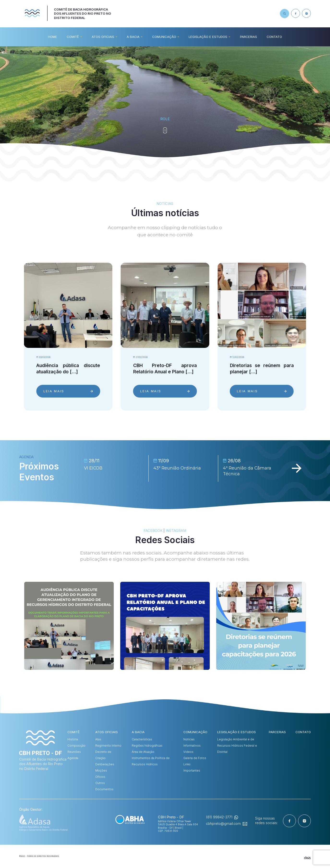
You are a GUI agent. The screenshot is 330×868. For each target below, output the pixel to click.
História (73, 739)
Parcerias (249, 37)
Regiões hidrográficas (147, 746)
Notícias (189, 739)
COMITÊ (73, 37)
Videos (188, 752)
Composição (76, 746)
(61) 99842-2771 (219, 817)
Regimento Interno (108, 746)
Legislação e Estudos (208, 37)
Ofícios (100, 777)
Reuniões (74, 752)
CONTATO (274, 37)
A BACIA (133, 37)
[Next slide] (297, 469)
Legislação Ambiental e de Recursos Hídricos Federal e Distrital (237, 746)
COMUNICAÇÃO (164, 37)
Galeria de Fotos (195, 758)
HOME (53, 37)
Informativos (192, 746)
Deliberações (105, 764)
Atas (98, 739)
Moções (101, 771)
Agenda (73, 758)
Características (142, 739)
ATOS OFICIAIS (103, 37)
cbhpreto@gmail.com (223, 824)
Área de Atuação (143, 752)
